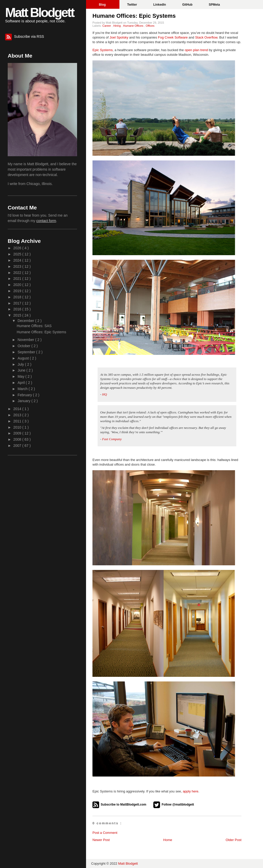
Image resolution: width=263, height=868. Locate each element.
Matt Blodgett (39, 13)
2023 (18, 266)
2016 (18, 309)
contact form (46, 221)
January (24, 401)
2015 (18, 315)
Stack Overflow (206, 37)
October (24, 346)
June (22, 370)
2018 (18, 297)
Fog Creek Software (173, 37)
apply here (191, 791)
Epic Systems (103, 50)
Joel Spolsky (119, 37)
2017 (18, 303)
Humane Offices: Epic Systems (134, 16)
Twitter (133, 5)
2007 (18, 446)
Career (107, 26)
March (23, 389)
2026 (18, 248)
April (22, 383)
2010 (18, 427)
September (27, 352)
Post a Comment (105, 833)
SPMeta (214, 5)
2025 (18, 254)
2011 (18, 421)
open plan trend (196, 50)
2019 (18, 291)
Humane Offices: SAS (34, 326)
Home (168, 840)
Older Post (234, 840)
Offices (150, 26)
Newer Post (101, 840)
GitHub (188, 5)
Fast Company (112, 439)
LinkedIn (160, 5)
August (24, 358)
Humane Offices (134, 26)
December (26, 321)
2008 (18, 439)
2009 (18, 433)
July (21, 364)
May (21, 376)
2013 (18, 415)
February (25, 395)
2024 (18, 260)
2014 (18, 409)
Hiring (117, 26)
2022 (18, 273)
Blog (103, 5)
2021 (18, 279)
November (26, 340)
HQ (105, 394)
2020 (18, 285)
